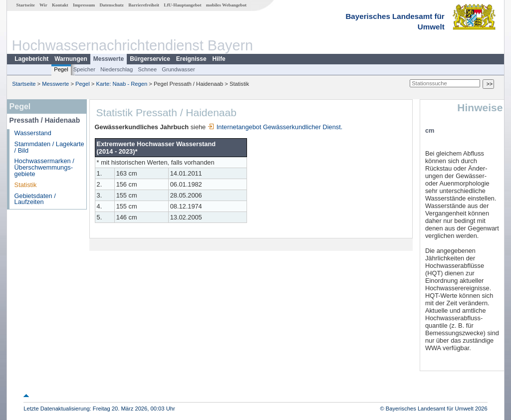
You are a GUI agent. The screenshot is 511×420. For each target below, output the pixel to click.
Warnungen (71, 59)
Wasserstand (33, 133)
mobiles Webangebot (226, 5)
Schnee (147, 69)
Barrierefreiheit (144, 5)
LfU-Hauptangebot (182, 5)
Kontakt (60, 5)
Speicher (84, 69)
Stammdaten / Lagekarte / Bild (49, 147)
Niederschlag (117, 69)
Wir (43, 5)
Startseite (26, 5)
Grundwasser (178, 69)
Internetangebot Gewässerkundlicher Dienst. (275, 127)
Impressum (84, 5)
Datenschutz (112, 5)
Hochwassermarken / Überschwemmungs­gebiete (44, 167)
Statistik (26, 185)
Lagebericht (31, 59)
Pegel (61, 69)
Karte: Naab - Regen (122, 84)
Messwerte (109, 59)
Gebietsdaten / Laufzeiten (35, 199)
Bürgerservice (150, 59)
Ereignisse (191, 59)
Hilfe (219, 59)
